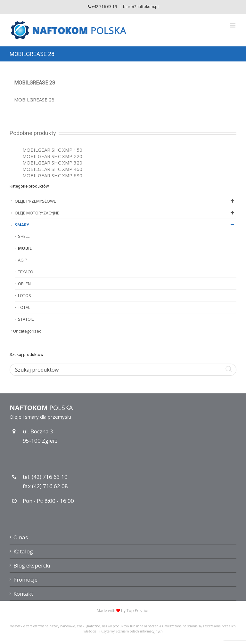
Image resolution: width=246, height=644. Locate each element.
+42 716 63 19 (104, 7)
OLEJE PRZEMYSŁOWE (126, 201)
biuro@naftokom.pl (141, 7)
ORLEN (24, 284)
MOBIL (25, 248)
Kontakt (23, 594)
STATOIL (26, 319)
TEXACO (26, 272)
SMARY (126, 225)
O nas (21, 537)
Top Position (138, 611)
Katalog (23, 551)
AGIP (23, 260)
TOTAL (24, 307)
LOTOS (25, 295)
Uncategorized (27, 331)
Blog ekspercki (32, 565)
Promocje (25, 580)
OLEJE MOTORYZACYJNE (126, 213)
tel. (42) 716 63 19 (45, 477)
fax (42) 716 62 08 (45, 486)
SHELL (24, 236)
